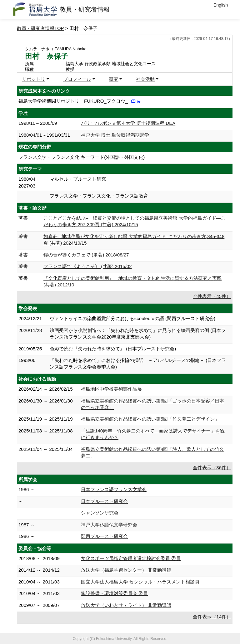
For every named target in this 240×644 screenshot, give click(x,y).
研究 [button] (114, 79)
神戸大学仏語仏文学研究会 (109, 525)
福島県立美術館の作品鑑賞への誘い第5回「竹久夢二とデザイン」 (150, 419)
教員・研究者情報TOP (40, 28)
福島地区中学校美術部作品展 (111, 389)
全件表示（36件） (212, 468)
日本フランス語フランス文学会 (114, 489)
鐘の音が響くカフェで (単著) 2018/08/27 (86, 255)
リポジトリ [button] (34, 79)
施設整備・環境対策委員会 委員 (114, 593)
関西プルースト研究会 (104, 536)
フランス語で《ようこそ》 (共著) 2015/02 (88, 266)
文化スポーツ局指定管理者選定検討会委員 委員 (131, 558)
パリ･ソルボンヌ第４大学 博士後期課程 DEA (128, 123)
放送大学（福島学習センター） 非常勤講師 (126, 570)
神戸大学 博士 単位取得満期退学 (115, 135)
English (221, 5)
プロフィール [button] (77, 79)
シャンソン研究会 (100, 513)
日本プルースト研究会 (104, 501)
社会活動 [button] (145, 79)
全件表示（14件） (212, 617)
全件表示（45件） (212, 296)
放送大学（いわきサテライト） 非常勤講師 (126, 605)
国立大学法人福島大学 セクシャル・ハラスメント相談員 (140, 582)
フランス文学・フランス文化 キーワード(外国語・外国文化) (82, 157)
